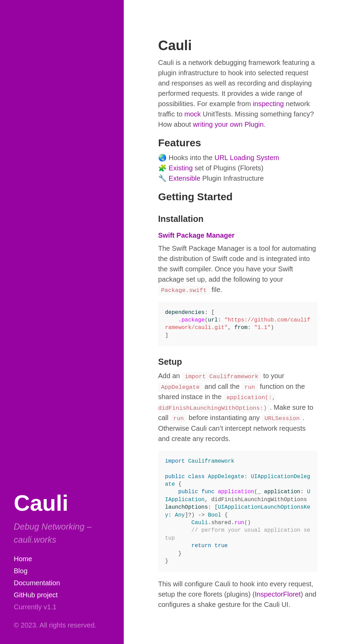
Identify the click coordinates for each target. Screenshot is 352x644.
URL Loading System (247, 158)
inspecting (268, 104)
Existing (181, 168)
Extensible (185, 178)
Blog (21, 571)
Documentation (37, 583)
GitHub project (36, 595)
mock (192, 114)
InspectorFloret (278, 594)
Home (23, 559)
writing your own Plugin (228, 124)
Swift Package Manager (196, 235)
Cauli (41, 503)
